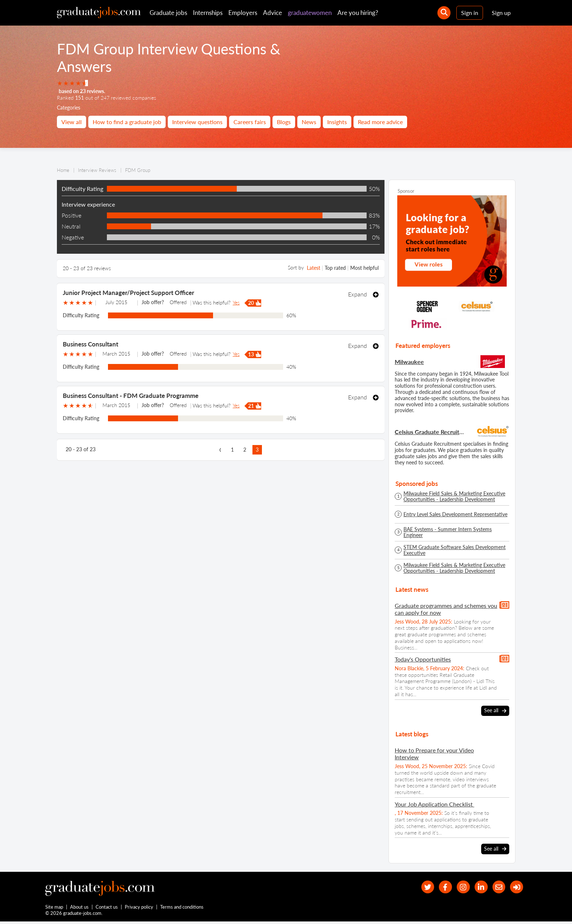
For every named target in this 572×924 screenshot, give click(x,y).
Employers (243, 13)
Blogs (284, 122)
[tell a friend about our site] (496, 887)
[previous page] (220, 450)
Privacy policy (139, 909)
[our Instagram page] (457, 887)
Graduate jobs (168, 13)
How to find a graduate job (127, 122)
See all (495, 710)
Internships (208, 13)
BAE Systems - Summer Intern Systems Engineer (448, 532)
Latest (314, 268)
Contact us (107, 909)
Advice (273, 13)
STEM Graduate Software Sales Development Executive (455, 550)
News (309, 122)
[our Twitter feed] (418, 887)
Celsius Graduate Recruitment (430, 432)
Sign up (501, 13)
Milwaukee (409, 362)
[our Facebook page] (437, 887)
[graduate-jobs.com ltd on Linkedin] (477, 887)
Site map (54, 909)
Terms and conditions (182, 909)
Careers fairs (250, 122)
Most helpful (364, 268)
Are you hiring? (358, 13)
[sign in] (516, 887)
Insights (337, 122)
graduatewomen (310, 13)
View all (71, 122)
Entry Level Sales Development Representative (455, 514)
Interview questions (197, 122)
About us (80, 909)
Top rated (335, 268)
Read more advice (380, 122)
